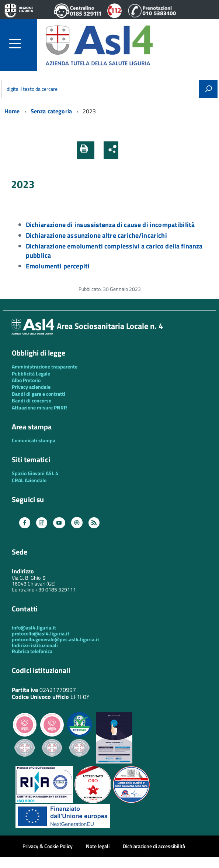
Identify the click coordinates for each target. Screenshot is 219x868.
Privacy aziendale (31, 387)
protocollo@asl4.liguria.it (41, 633)
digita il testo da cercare (32, 89)
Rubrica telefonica (32, 651)
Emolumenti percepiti (58, 266)
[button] (126, 150)
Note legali (98, 846)
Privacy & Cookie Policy (48, 846)
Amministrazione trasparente (45, 366)
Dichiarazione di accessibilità (154, 846)
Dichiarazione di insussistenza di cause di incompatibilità (110, 225)
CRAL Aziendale (29, 480)
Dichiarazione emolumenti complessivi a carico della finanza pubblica (114, 251)
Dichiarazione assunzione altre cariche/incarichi (96, 235)
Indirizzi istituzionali (35, 645)
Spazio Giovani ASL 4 (35, 473)
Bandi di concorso (32, 400)
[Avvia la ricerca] (208, 89)
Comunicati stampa (34, 440)
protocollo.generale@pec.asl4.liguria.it (55, 639)
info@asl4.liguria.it (34, 627)
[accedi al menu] (23, 44)
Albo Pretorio (26, 380)
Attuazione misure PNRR (39, 407)
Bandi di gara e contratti (39, 394)
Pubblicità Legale (31, 373)
